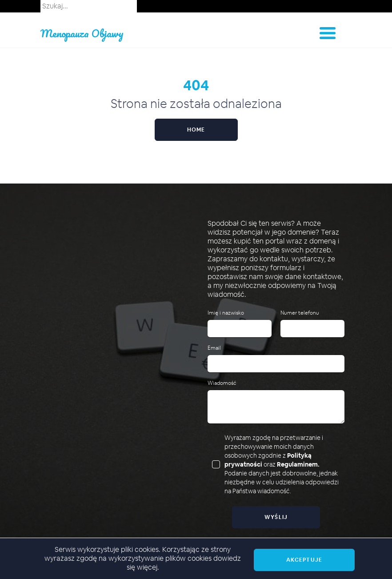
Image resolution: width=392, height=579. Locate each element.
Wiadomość (222, 383)
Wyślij (276, 517)
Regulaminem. (298, 464)
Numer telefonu (300, 313)
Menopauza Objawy (82, 33)
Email (214, 348)
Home (196, 130)
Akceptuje (304, 560)
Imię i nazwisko (226, 313)
